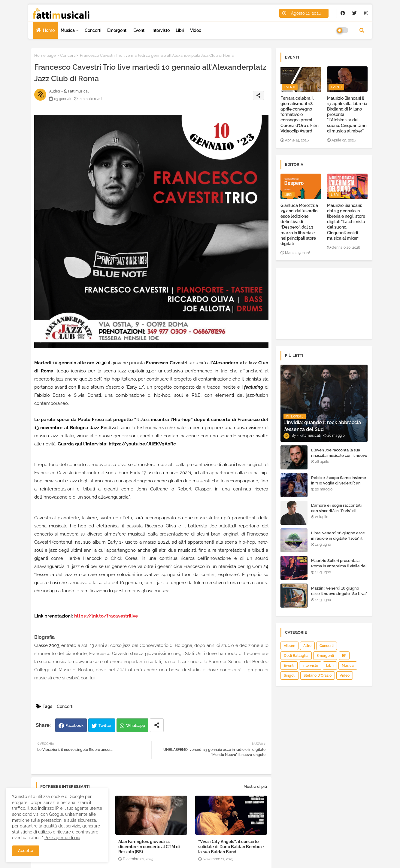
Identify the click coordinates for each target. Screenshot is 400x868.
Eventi (139, 30)
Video (196, 30)
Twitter (105, 725)
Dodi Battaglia (296, 656)
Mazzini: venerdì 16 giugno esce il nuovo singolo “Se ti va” (339, 591)
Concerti (93, 30)
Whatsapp (136, 725)
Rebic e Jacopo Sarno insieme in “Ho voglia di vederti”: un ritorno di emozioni (339, 483)
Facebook (74, 725)
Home (49, 30)
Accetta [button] (26, 851)
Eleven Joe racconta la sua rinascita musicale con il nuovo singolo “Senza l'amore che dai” (339, 458)
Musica (68, 30)
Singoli (290, 675)
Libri (180, 30)
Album (289, 646)
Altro (307, 646)
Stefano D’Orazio (318, 675)
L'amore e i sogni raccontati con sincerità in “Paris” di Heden (336, 511)
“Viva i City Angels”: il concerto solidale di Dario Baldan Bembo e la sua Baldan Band (231, 847)
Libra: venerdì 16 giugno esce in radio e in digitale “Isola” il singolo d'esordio (338, 538)
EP (344, 656)
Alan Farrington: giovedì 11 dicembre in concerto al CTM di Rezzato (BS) (149, 847)
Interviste (161, 30)
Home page (45, 55)
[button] (362, 30)
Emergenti (117, 30)
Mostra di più (255, 786)
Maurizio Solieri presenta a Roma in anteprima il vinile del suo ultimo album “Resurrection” (339, 569)
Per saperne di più (62, 838)
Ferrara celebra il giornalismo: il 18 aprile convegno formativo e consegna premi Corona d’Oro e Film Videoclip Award (300, 115)
